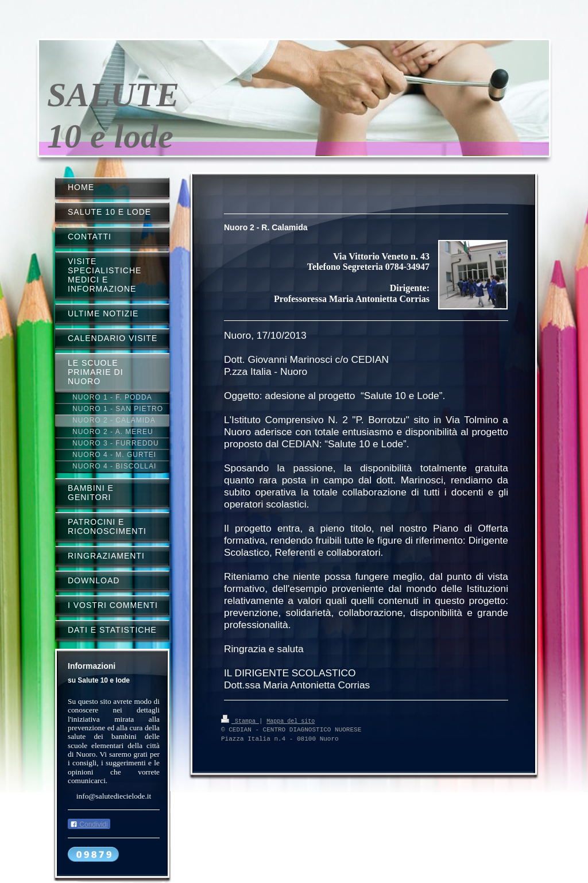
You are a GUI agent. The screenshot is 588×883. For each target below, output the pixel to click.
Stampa (240, 721)
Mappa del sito (291, 721)
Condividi (89, 824)
